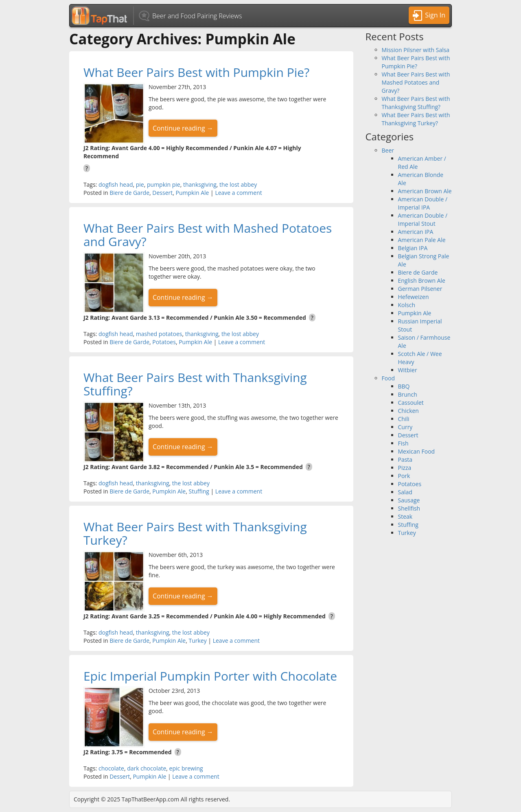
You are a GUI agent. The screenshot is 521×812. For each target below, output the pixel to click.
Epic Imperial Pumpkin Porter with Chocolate (210, 676)
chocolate (111, 768)
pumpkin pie (164, 184)
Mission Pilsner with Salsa (416, 50)
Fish (403, 443)
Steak (405, 516)
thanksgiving (200, 184)
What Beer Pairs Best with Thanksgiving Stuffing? (195, 384)
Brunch (408, 394)
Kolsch (407, 305)
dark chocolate (147, 768)
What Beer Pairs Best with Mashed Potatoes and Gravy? (208, 235)
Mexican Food (417, 451)
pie (140, 184)
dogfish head (116, 184)
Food (389, 378)
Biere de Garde (129, 193)
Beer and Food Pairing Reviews (197, 16)
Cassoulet (411, 403)
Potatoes (164, 342)
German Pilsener (420, 289)
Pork (404, 476)
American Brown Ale (425, 191)
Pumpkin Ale (193, 193)
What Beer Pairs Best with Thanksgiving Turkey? (195, 533)
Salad (405, 492)
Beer (388, 150)
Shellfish (409, 508)
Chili (404, 419)
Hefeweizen (414, 297)
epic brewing (186, 768)
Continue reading (183, 128)
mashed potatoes (159, 334)
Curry (405, 427)
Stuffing (199, 491)
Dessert (162, 193)
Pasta (405, 459)
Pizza (405, 468)
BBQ (404, 386)
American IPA (416, 232)
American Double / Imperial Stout (423, 219)
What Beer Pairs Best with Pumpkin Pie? (196, 72)
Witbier (408, 370)
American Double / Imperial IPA (423, 203)
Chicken (408, 411)
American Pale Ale (422, 240)
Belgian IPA (413, 248)
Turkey (197, 641)
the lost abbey (238, 184)
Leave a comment (238, 193)
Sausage (409, 500)
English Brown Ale (422, 280)
